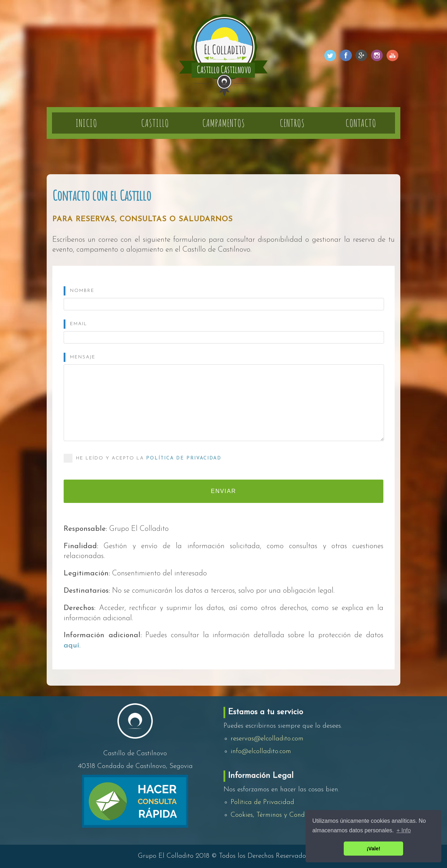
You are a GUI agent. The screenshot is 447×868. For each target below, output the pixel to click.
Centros (292, 123)
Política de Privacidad (184, 458)
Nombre (82, 291)
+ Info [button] (404, 830)
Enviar (223, 491)
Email (79, 324)
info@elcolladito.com (261, 752)
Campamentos (224, 123)
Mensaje (83, 357)
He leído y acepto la (143, 458)
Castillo (155, 123)
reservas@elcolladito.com (267, 739)
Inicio (86, 123)
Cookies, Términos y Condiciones (277, 815)
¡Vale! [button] (373, 849)
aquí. (72, 646)
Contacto (361, 123)
